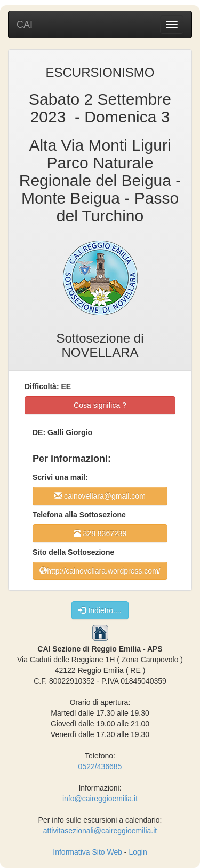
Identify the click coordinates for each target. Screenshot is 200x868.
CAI (25, 25)
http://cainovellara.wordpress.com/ (100, 571)
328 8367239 (100, 533)
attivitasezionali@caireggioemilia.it (100, 831)
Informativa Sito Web (87, 852)
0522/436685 (100, 766)
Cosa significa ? (100, 405)
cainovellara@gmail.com (100, 496)
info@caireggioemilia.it (100, 799)
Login (138, 852)
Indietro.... (100, 610)
